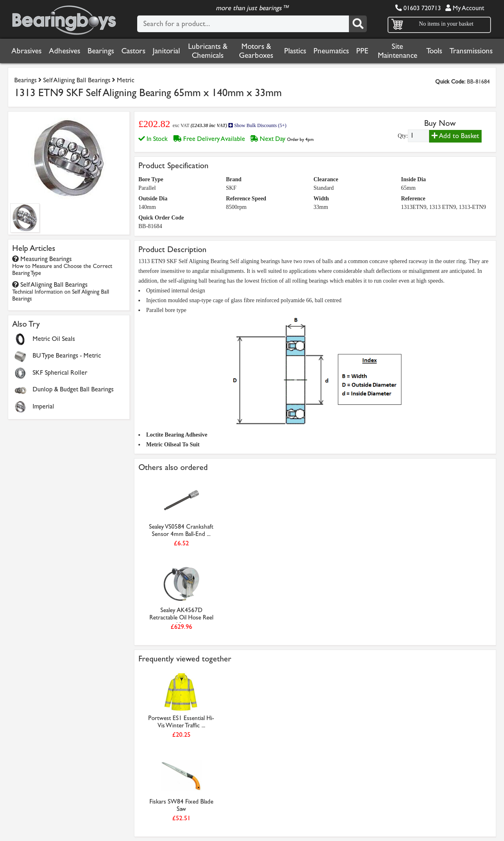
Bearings (101, 51)
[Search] (358, 24)
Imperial (43, 406)
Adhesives (65, 51)
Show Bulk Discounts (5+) (257, 125)
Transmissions (471, 51)
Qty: (403, 136)
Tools (434, 51)
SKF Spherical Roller (60, 372)
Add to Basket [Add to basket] (455, 136)
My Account (465, 8)
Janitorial (166, 51)
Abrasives (26, 51)
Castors (133, 51)
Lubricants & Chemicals (208, 51)
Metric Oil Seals (54, 339)
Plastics (295, 51)
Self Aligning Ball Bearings (77, 80)
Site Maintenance (398, 51)
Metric (126, 80)
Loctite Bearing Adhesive (177, 435)
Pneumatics (331, 51)
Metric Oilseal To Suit (173, 445)
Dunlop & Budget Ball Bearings (73, 389)
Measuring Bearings (62, 266)
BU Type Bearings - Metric (67, 355)
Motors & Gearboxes (256, 51)
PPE (362, 51)
